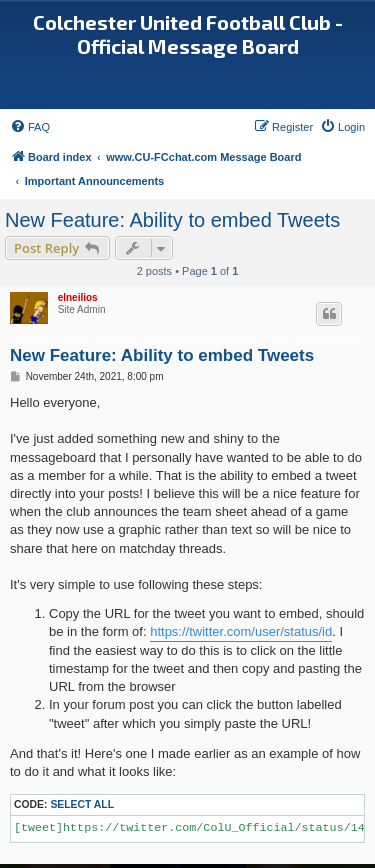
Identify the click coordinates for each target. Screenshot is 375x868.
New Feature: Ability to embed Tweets (172, 220)
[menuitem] (30, 127)
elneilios (78, 297)
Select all (82, 804)
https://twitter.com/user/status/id (241, 631)
